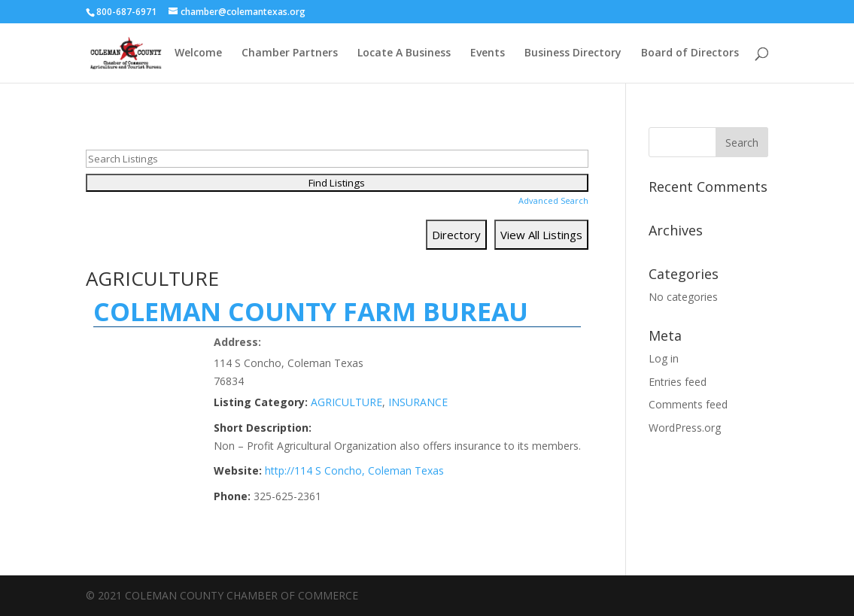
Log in (664, 358)
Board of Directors (690, 53)
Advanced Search (553, 200)
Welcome (198, 53)
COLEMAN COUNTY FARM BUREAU (311, 311)
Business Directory (573, 53)
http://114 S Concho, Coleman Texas (354, 470)
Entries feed (678, 382)
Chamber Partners (290, 53)
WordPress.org (685, 428)
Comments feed (688, 404)
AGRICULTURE (346, 402)
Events (488, 53)
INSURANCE (418, 402)
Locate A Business (404, 53)
